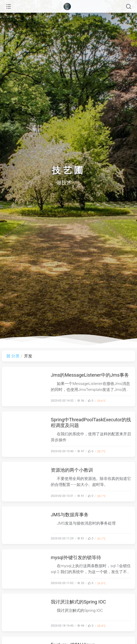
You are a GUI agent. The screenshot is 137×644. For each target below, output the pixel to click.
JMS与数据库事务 (70, 515)
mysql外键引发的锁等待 (76, 557)
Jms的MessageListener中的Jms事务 (90, 375)
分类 (13, 356)
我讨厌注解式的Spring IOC (78, 602)
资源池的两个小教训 (72, 470)
